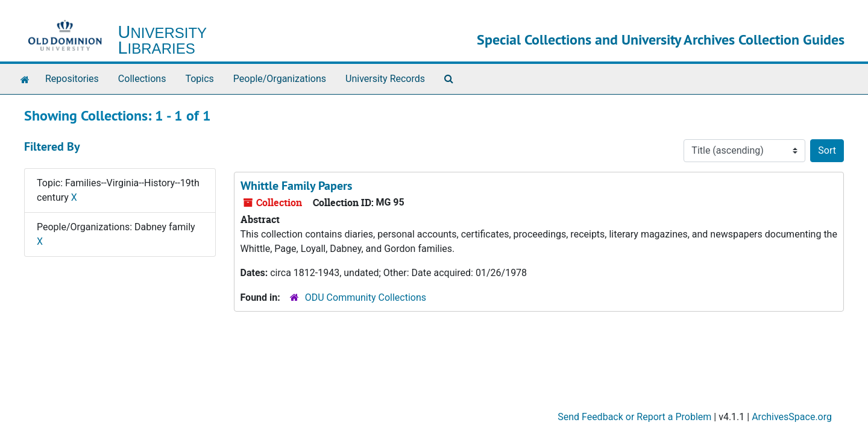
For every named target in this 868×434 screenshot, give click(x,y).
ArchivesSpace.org (792, 417)
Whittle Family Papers (296, 186)
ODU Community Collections (366, 297)
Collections (142, 79)
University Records (385, 79)
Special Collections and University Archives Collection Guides (661, 39)
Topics (199, 79)
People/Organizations (280, 79)
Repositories (72, 79)
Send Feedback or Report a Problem (634, 417)
